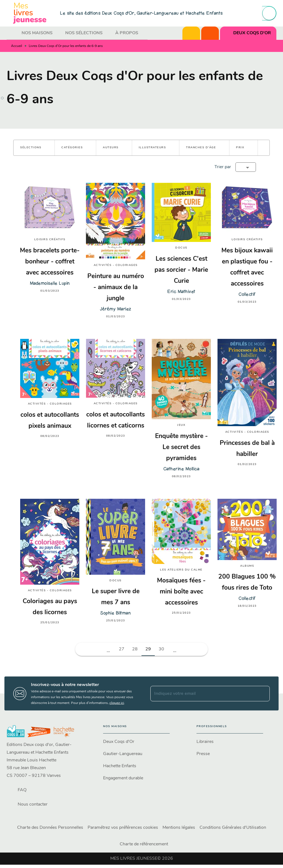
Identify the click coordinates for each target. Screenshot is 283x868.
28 (135, 649)
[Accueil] (30, 13)
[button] (34, 148)
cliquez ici (117, 703)
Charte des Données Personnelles (50, 828)
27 (122, 649)
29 (148, 649)
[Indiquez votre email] (203, 693)
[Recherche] (269, 13)
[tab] (12, 33)
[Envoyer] (263, 693)
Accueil (17, 46)
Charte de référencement (144, 844)
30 (161, 649)
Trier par (223, 167)
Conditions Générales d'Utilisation (233, 828)
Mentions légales (179, 828)
